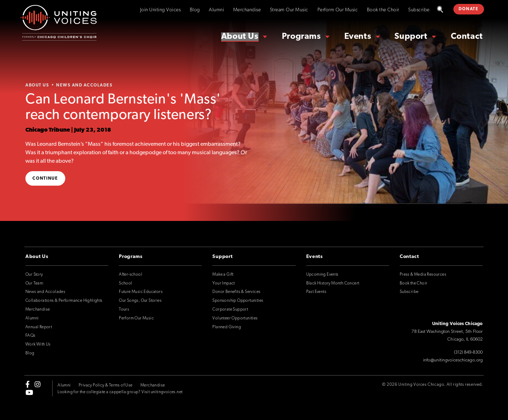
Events (358, 37)
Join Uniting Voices (161, 10)
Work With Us (38, 344)
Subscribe (419, 10)
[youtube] (29, 392)
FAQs (31, 336)
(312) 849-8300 (468, 352)
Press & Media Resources (423, 275)
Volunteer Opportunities (235, 318)
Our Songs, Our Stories (140, 301)
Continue (45, 179)
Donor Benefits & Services (236, 292)
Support (411, 37)
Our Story (34, 275)
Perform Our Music (338, 10)
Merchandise (247, 10)
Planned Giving (227, 327)
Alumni (216, 10)
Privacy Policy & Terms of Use (106, 385)
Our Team (34, 283)
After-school (131, 275)
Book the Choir (383, 10)
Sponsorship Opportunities (238, 301)
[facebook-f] (28, 384)
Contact (467, 37)
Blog (195, 10)
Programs (301, 37)
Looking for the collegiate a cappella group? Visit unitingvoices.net (120, 392)
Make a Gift (223, 275)
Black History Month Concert (333, 283)
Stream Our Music (289, 10)
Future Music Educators (141, 292)
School (125, 283)
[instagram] (38, 384)
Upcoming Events (322, 275)
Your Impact (223, 283)
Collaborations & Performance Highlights (64, 301)
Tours (124, 310)
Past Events (316, 292)
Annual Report (39, 327)
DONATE (468, 9)
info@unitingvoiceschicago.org (453, 360)
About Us (240, 37)
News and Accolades (45, 292)
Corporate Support (230, 310)
